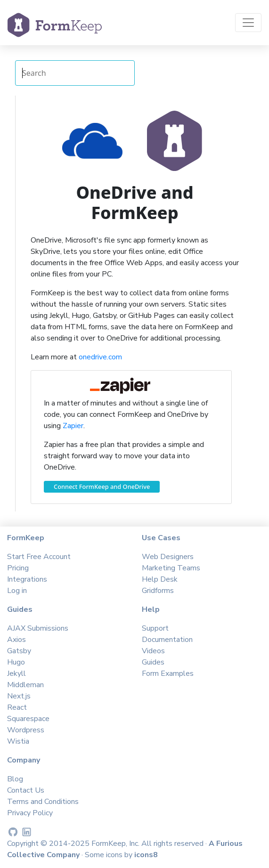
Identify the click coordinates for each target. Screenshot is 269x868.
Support (155, 628)
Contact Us (26, 790)
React (17, 707)
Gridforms (158, 591)
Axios (16, 640)
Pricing (18, 568)
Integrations (27, 579)
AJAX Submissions (38, 628)
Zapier (73, 426)
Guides (153, 662)
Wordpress (26, 730)
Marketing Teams (171, 568)
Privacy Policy (30, 813)
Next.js (19, 696)
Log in (17, 591)
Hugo (16, 662)
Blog (15, 779)
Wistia (18, 741)
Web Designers (168, 557)
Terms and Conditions (43, 802)
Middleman (25, 685)
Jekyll (16, 673)
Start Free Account (39, 557)
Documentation (167, 640)
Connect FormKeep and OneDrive (102, 487)
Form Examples (168, 673)
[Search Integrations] (75, 73)
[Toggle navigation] (248, 23)
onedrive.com (100, 357)
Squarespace (28, 719)
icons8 (146, 855)
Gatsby (19, 651)
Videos (153, 651)
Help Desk (160, 579)
